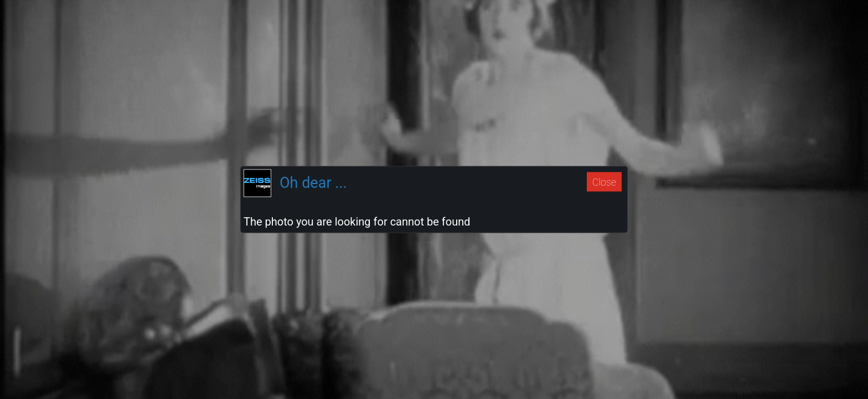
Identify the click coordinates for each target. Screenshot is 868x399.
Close (604, 181)
